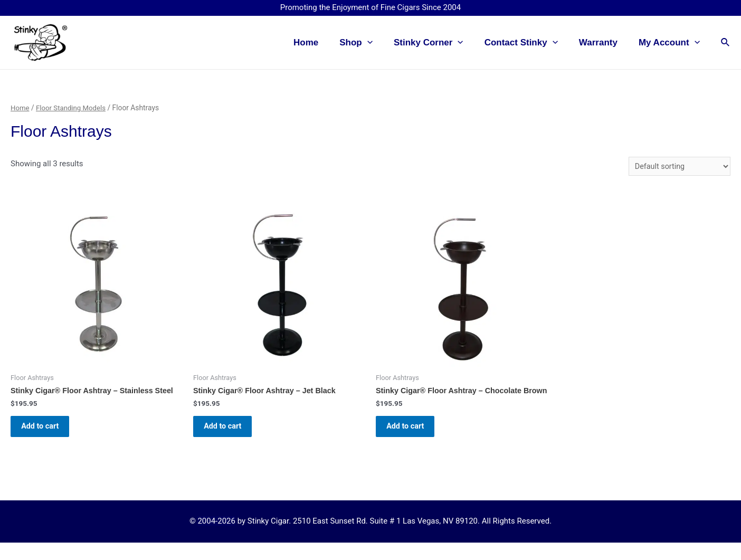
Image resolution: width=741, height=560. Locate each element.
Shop (370, 43)
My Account (671, 43)
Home (323, 42)
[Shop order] (677, 167)
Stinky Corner (440, 43)
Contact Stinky (529, 43)
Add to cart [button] (46, 431)
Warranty (603, 42)
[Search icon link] (726, 42)
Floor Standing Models (73, 108)
